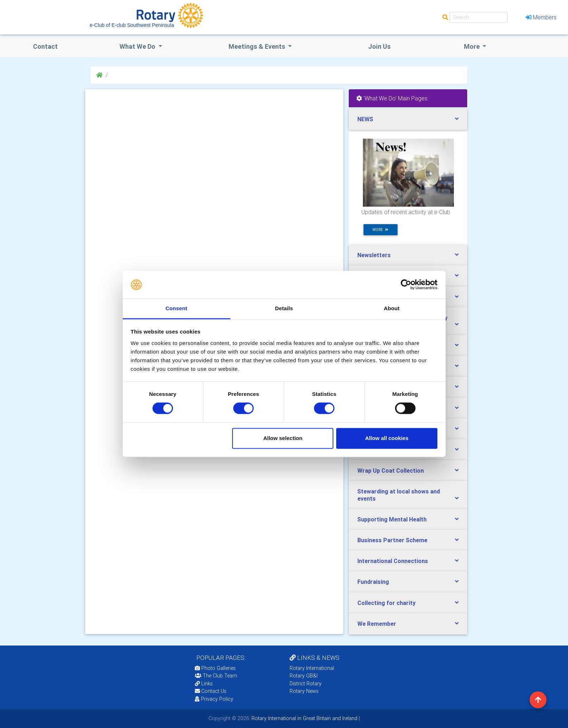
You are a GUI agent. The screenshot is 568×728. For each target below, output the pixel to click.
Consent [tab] (176, 308)
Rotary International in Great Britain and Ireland (304, 718)
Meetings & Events (258, 46)
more (380, 230)
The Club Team (216, 676)
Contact (45, 46)
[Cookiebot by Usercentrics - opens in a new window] (406, 285)
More (473, 46)
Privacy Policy (214, 699)
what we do (138, 46)
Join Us (379, 46)
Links (204, 684)
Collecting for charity (386, 603)
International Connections (393, 561)
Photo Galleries (215, 668)
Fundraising (373, 582)
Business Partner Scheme (392, 540)
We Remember (377, 624)
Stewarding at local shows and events (399, 495)
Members (541, 17)
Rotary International (312, 668)
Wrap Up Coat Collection (391, 471)
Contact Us (211, 691)
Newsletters (374, 255)
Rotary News (304, 691)
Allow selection (283, 438)
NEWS (365, 119)
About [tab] (392, 308)
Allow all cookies (387, 438)
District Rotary (306, 684)
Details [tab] (284, 308)
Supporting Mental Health (392, 519)
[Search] (479, 17)
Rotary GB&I (304, 676)
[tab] (408, 119)
